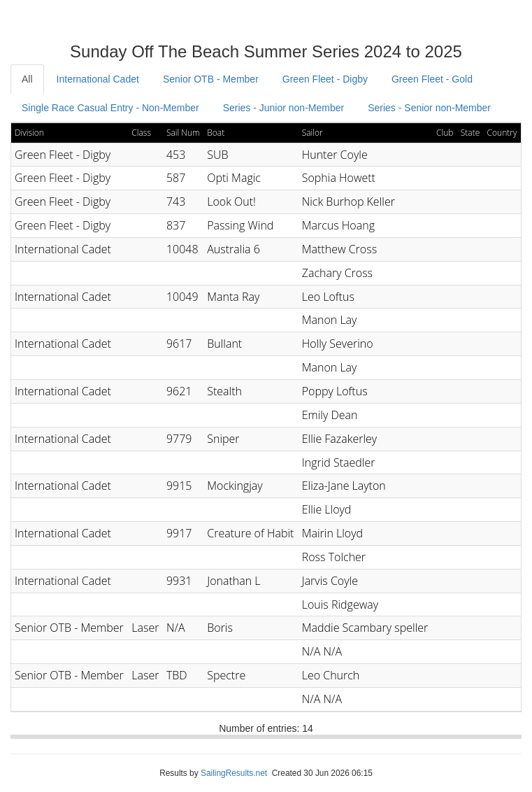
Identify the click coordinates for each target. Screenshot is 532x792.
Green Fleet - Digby (325, 79)
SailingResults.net (234, 773)
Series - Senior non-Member (429, 108)
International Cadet (98, 79)
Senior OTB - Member (211, 79)
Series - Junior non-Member (284, 108)
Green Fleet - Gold (432, 79)
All (27, 79)
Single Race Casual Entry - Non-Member (110, 108)
